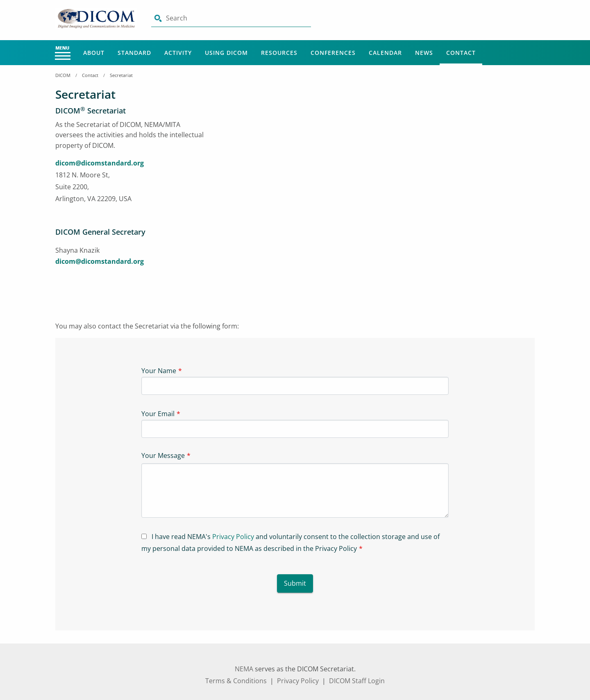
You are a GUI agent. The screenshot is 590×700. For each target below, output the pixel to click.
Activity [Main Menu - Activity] (178, 53)
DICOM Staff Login (357, 681)
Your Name (159, 371)
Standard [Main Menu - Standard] (134, 53)
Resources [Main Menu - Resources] (279, 53)
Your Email (158, 414)
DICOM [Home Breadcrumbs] (63, 75)
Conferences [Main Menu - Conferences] (333, 53)
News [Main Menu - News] (424, 53)
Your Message (163, 455)
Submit (295, 583)
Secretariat (121, 75)
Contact (90, 75)
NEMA (244, 669)
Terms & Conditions (236, 681)
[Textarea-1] (295, 490)
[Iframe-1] (377, 167)
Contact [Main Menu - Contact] (461, 53)
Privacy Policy (233, 537)
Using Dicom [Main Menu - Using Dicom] (226, 53)
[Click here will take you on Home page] (97, 18)
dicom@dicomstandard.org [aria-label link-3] (100, 261)
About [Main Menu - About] (94, 53)
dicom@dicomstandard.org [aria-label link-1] (100, 163)
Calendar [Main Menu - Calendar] (385, 53)
